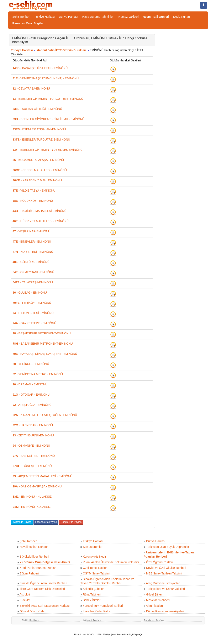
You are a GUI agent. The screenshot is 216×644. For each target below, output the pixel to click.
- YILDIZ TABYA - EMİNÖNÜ (34, 191)
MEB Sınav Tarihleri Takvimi (164, 573)
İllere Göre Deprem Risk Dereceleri (42, 589)
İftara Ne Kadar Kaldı (96, 611)
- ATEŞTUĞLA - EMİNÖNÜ (32, 405)
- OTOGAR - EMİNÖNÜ (31, 395)
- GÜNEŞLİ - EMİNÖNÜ (32, 466)
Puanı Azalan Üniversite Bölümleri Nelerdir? (111, 562)
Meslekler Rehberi (158, 600)
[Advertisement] (185, 97)
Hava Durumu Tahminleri (98, 17)
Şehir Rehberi (21, 17)
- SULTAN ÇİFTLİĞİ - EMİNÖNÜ (37, 109)
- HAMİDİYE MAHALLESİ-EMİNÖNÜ (40, 211)
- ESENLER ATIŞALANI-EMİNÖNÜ (39, 129)
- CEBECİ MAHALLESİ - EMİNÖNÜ (40, 170)
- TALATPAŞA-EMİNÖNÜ (33, 282)
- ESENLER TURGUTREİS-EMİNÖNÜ (41, 140)
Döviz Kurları (181, 17)
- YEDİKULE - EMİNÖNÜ (31, 364)
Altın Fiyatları (154, 606)
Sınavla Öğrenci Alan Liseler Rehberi (43, 583)
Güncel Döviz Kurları (33, 611)
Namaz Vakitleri (129, 17)
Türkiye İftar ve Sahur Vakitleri (165, 589)
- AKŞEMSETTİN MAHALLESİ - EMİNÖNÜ (43, 476)
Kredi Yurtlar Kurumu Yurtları (38, 568)
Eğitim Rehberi (29, 573)
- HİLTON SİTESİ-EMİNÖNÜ (33, 313)
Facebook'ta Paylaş (46, 522)
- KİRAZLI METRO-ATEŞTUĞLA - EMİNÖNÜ (45, 415)
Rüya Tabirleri (92, 594)
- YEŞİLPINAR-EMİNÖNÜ (31, 231)
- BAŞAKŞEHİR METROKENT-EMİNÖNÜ (42, 333)
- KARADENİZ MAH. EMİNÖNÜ (37, 180)
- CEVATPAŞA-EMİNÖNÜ (31, 88)
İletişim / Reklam (92, 620)
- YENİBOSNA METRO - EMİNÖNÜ (38, 374)
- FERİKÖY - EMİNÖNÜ (32, 303)
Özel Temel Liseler (95, 568)
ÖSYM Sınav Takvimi (96, 573)
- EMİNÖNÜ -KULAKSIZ (32, 507)
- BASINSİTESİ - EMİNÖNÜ (34, 456)
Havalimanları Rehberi (34, 547)
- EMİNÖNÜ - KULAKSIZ (32, 497)
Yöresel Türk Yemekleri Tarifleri (103, 606)
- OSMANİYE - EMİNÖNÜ (31, 446)
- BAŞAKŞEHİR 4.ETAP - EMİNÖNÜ (40, 68)
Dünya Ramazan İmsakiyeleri (165, 611)
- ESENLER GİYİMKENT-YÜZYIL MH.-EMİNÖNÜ (48, 150)
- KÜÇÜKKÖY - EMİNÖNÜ (33, 201)
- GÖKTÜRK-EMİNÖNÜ (31, 262)
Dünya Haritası (69, 17)
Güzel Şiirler (154, 594)
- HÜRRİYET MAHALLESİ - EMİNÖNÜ (41, 221)
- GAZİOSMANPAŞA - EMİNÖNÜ (37, 486)
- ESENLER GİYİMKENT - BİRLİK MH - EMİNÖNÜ (49, 119)
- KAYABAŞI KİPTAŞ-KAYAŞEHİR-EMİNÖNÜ (45, 354)
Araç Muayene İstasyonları (163, 583)
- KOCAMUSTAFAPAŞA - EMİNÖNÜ (38, 160)
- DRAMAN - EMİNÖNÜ (30, 384)
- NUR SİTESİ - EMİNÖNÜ (33, 252)
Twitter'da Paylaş (22, 522)
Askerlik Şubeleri (94, 589)
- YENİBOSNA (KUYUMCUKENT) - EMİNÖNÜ (46, 78)
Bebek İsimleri (92, 600)
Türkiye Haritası (44, 17)
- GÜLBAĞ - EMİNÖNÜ (30, 293)
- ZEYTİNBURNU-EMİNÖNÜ (33, 435)
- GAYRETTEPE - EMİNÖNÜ (35, 323)
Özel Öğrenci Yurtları (160, 562)
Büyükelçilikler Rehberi (34, 557)
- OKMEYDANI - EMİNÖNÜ (33, 272)
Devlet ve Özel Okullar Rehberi (166, 568)
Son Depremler (93, 547)
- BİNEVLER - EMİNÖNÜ (32, 242)
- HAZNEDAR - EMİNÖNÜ (33, 425)
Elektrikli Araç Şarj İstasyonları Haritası (44, 606)
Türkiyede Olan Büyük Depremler (168, 547)
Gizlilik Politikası (31, 620)
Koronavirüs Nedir (94, 557)
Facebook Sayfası (154, 620)
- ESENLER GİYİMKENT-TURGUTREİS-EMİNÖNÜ (48, 99)
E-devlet (25, 600)
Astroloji (25, 594)
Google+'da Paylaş (71, 522)
